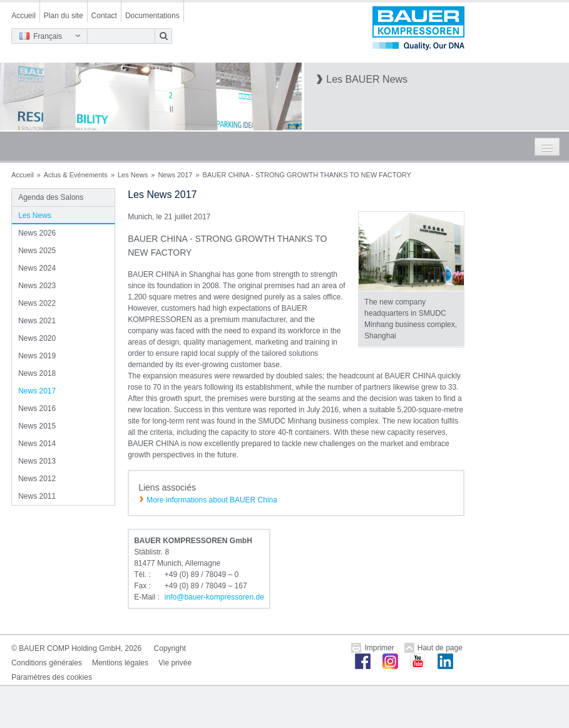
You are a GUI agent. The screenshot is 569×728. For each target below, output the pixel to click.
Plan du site (64, 16)
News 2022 (37, 303)
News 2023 (37, 286)
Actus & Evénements (76, 175)
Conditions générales (47, 663)
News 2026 (37, 233)
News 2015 (37, 426)
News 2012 (37, 479)
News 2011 (37, 496)
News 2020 (37, 338)
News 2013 (37, 461)
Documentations (152, 16)
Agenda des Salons (51, 197)
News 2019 (37, 356)
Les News (133, 175)
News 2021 (37, 321)
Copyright (170, 648)
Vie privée (175, 663)
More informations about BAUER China (212, 500)
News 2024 (37, 268)
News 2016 (37, 408)
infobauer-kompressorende (214, 597)
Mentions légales (120, 663)
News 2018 (37, 373)
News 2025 (37, 251)
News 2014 (37, 444)
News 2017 (175, 175)
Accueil (23, 16)
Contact (104, 16)
